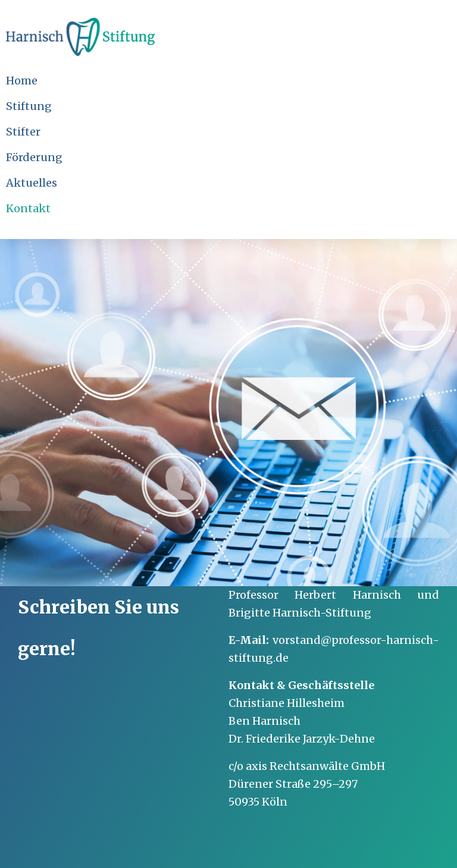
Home (22, 81)
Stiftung (29, 106)
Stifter (23, 132)
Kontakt (28, 208)
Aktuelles (32, 183)
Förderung (34, 157)
